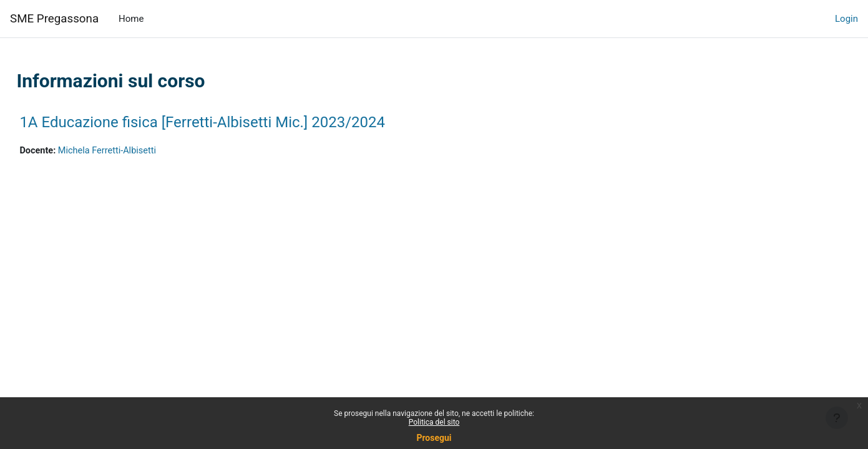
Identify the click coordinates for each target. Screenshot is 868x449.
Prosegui (434, 438)
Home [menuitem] (131, 19)
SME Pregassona (54, 19)
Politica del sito (434, 422)
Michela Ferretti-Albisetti (138, 151)
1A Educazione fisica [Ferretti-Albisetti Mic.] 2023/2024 (230, 122)
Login (846, 19)
